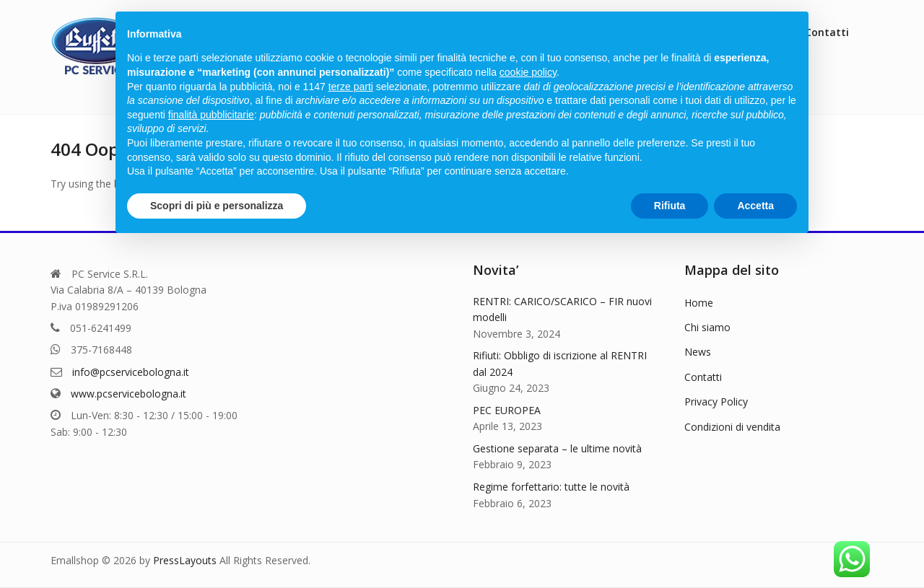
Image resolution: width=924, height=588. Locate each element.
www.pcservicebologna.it (128, 394)
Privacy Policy (716, 401)
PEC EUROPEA (507, 410)
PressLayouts (185, 560)
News (698, 352)
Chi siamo (707, 327)
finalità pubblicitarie (211, 115)
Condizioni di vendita (732, 427)
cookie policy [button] (528, 72)
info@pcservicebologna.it (131, 372)
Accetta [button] (755, 206)
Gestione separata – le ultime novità (557, 448)
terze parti (351, 87)
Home (699, 303)
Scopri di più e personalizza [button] (217, 206)
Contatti (703, 377)
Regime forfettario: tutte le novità (551, 487)
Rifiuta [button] (670, 206)
